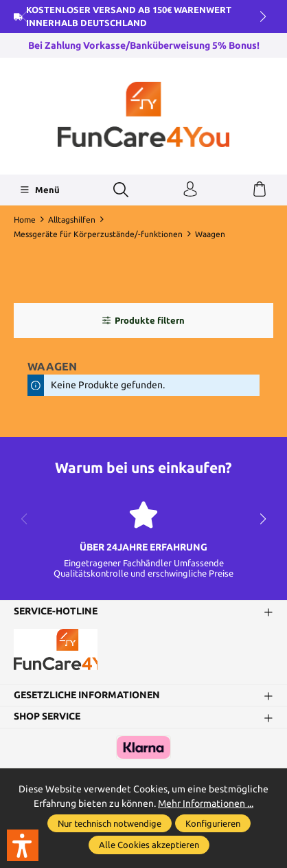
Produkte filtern (143, 320)
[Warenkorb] (260, 190)
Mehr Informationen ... (206, 803)
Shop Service (47, 717)
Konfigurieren (213, 823)
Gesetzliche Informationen (87, 695)
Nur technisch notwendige (110, 823)
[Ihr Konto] (190, 190)
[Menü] (39, 190)
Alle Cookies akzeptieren (149, 845)
